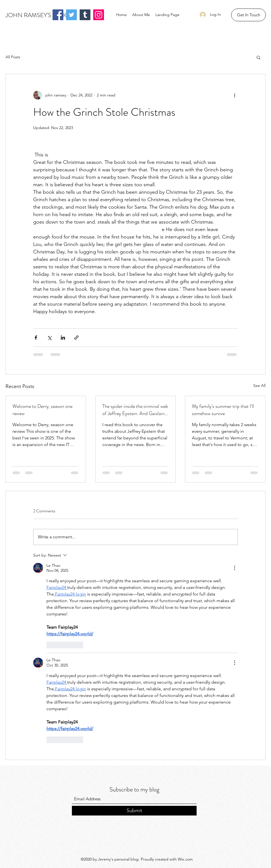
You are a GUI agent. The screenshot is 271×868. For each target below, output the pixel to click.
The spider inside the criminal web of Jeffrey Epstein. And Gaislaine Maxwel (135, 410)
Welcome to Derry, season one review (42, 410)
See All (259, 386)
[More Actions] (234, 568)
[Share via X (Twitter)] (49, 338)
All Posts (13, 57)
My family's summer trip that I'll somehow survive (223, 410)
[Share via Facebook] (36, 338)
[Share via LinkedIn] (63, 338)
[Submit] (134, 811)
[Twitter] (71, 15)
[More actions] (234, 95)
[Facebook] (58, 15)
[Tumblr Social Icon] (85, 15)
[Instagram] (99, 15)
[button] (248, 15)
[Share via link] (76, 338)
